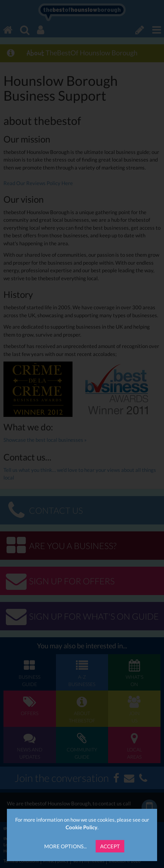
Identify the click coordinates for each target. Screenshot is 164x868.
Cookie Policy (81, 827)
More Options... (65, 846)
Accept (110, 846)
